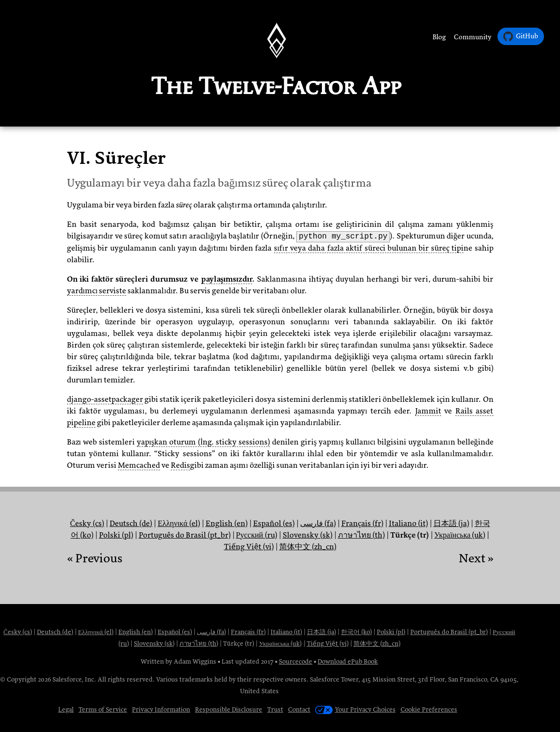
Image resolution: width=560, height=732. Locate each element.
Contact (299, 709)
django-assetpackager (105, 399)
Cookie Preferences (429, 709)
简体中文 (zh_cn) (308, 547)
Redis (180, 465)
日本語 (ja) (451, 524)
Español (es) (274, 524)
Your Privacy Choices (355, 709)
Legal (66, 709)
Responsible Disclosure (229, 709)
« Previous (95, 558)
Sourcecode (296, 661)
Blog (439, 37)
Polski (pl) (116, 535)
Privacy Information (161, 709)
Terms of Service (103, 709)
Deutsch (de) (131, 524)
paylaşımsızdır (227, 279)
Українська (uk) (460, 535)
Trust (275, 709)
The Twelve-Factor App (276, 86)
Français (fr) (362, 524)
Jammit (428, 411)
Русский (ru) (257, 535)
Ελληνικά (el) (179, 524)
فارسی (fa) (318, 524)
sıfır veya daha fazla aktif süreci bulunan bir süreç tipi (369, 248)
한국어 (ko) (356, 632)
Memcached (139, 465)
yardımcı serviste (97, 291)
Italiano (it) (408, 524)
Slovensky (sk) (308, 535)
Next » (476, 558)
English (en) (227, 524)
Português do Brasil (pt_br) (185, 535)
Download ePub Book (348, 661)
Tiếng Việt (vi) (249, 547)
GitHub (521, 36)
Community (473, 37)
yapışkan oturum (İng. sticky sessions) (204, 442)
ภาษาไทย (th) (361, 535)
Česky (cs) (87, 524)
